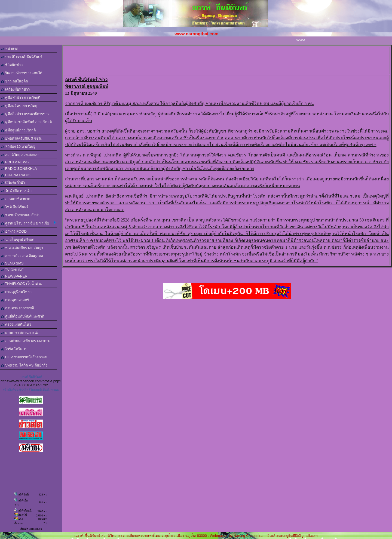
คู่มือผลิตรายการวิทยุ (19, 106)
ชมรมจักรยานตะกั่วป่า (20, 215)
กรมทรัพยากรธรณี (18, 308)
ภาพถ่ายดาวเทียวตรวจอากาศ (26, 341)
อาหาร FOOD (14, 231)
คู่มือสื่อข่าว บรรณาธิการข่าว (25, 114)
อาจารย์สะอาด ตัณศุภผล (22, 256)
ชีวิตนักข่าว (12, 65)
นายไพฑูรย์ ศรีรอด (18, 240)
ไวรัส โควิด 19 (14, 349)
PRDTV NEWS (15, 162)
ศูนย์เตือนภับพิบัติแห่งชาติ (23, 316)
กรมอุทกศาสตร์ (15, 300)
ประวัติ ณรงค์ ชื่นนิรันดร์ (22, 57)
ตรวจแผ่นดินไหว (16, 324)
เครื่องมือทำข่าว (15, 89)
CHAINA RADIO (16, 175)
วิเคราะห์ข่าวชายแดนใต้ (22, 73)
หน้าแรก (10, 49)
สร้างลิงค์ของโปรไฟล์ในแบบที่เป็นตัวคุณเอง (31, 390)
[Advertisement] (228, 60)
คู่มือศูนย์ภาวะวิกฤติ (18, 130)
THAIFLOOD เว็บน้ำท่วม (22, 284)
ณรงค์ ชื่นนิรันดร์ (31, 377)
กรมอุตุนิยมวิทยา (16, 292)
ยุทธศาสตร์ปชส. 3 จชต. (21, 138)
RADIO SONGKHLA (19, 169)
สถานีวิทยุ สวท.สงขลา (20, 155)
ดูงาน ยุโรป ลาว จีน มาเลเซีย (28, 223)
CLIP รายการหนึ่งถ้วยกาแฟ (24, 357)
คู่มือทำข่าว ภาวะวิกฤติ (21, 98)
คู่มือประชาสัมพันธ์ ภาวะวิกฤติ (26, 122)
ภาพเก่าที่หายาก (16, 199)
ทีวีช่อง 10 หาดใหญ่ (18, 147)
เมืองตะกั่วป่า (13, 182)
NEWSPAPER (14, 276)
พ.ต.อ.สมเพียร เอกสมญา (22, 248)
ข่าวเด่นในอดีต (14, 81)
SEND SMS (12, 263)
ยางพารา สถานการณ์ (19, 333)
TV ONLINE (12, 270)
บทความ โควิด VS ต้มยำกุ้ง (24, 365)
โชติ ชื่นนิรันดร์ (15, 207)
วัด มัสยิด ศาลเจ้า (16, 191)
